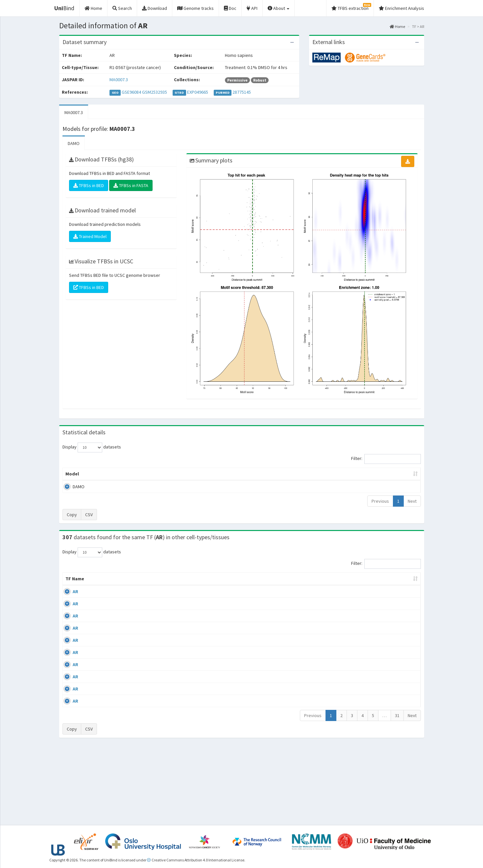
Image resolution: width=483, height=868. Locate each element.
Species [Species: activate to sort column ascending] (335, 585)
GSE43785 (367, 655)
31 (397, 791)
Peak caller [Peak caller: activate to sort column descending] (111, 474)
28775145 (242, 92)
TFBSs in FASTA (131, 185)
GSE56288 (367, 598)
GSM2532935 (155, 92)
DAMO (74, 143)
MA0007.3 (119, 80)
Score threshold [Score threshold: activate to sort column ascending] (296, 474)
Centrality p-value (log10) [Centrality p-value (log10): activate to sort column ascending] (366, 474)
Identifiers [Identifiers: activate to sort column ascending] (369, 585)
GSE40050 (367, 617)
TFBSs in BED (89, 185)
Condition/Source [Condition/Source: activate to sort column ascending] (174, 585)
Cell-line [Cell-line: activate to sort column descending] (101, 585)
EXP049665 (198, 92)
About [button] (278, 8)
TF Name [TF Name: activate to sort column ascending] (72, 582)
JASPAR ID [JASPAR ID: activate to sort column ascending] (401, 582)
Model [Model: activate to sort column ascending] (72, 474)
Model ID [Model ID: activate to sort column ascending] (154, 474)
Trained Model (90, 236)
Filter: (386, 459)
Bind (64, 8)
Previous (380, 501)
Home (397, 26)
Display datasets (92, 447)
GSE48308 (367, 693)
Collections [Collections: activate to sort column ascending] (298, 585)
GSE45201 (367, 674)
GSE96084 (131, 92)
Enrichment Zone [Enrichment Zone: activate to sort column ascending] (202, 474)
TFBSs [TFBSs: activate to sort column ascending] (252, 474)
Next (412, 501)
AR (68, 598)
